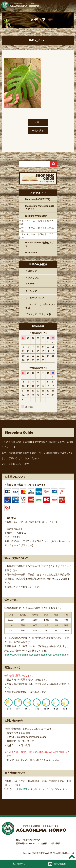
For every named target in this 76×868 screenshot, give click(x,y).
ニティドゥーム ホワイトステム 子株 (38, 229)
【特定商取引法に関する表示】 (50, 442)
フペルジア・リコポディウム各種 (40, 306)
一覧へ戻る (38, 131)
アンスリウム (32, 278)
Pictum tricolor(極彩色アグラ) (40, 244)
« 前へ (38, 122)
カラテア (30, 284)
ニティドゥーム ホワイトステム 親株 (38, 236)
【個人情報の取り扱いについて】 (33, 789)
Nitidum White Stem (36, 216)
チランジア (31, 291)
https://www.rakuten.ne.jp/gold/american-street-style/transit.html (37, 655)
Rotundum (31, 252)
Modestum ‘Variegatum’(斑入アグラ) (40, 208)
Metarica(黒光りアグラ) (38, 199)
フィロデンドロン (35, 298)
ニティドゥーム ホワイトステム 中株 (38, 223)
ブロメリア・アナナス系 (38, 314)
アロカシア (31, 271)
